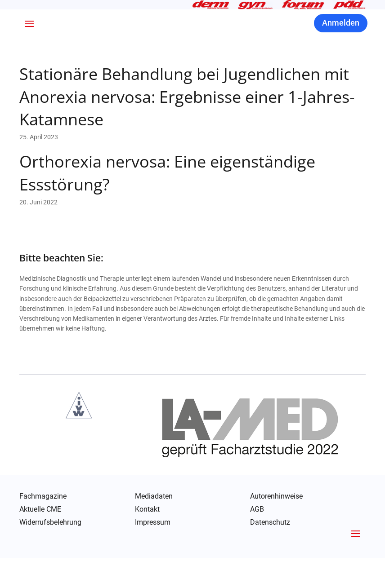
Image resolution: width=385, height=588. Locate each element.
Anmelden (341, 53)
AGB (257, 539)
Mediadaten (154, 526)
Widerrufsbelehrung (50, 553)
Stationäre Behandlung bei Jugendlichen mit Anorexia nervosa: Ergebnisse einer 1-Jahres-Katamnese (187, 127)
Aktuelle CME (40, 539)
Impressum (153, 553)
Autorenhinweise (276, 526)
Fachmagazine (43, 526)
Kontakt (147, 539)
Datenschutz (270, 553)
